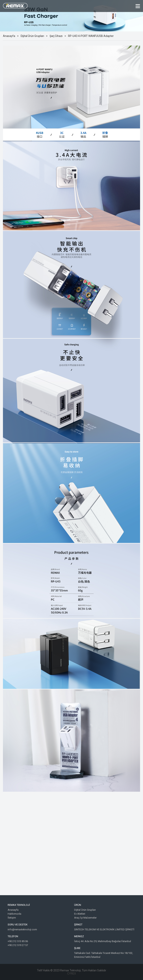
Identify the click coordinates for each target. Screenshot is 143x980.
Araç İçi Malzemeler (85, 918)
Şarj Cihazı (56, 36)
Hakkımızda (14, 914)
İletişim (12, 918)
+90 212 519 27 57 (18, 945)
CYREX (72, 974)
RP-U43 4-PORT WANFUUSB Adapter (91, 36)
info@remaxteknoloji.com (22, 929)
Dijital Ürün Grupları (32, 36)
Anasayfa (9, 36)
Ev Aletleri (80, 914)
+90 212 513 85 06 (18, 941)
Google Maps (71, 846)
